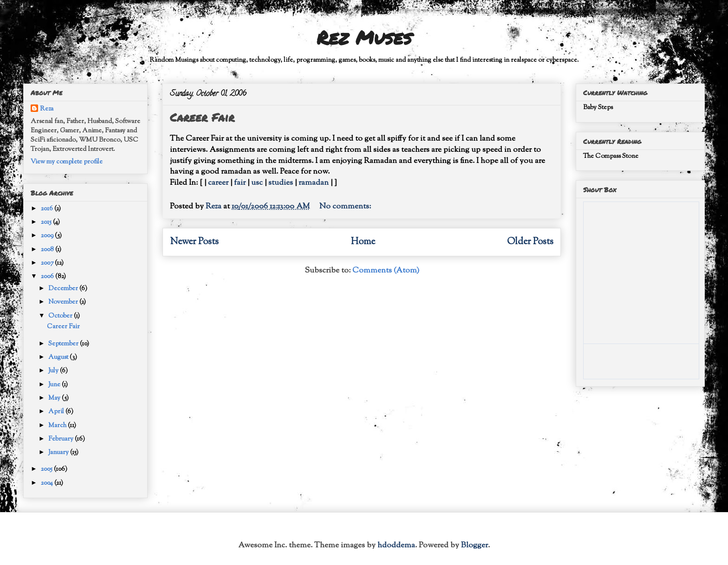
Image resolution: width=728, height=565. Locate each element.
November (64, 302)
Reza (47, 109)
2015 (47, 222)
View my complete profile (67, 162)
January (59, 453)
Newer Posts (194, 242)
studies (281, 183)
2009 (48, 236)
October (61, 316)
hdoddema (396, 546)
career (218, 183)
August (59, 357)
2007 (48, 263)
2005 (47, 469)
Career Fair (202, 117)
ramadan (314, 183)
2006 (48, 277)
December (64, 289)
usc (257, 183)
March (58, 426)
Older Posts (530, 242)
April (57, 412)
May (55, 398)
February (62, 439)
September (64, 344)
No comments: (346, 207)
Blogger (474, 546)
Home (363, 242)
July (54, 371)
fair (240, 183)
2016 (48, 209)
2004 (48, 483)
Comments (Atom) (386, 271)
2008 (48, 250)
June (55, 385)
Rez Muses (364, 37)
